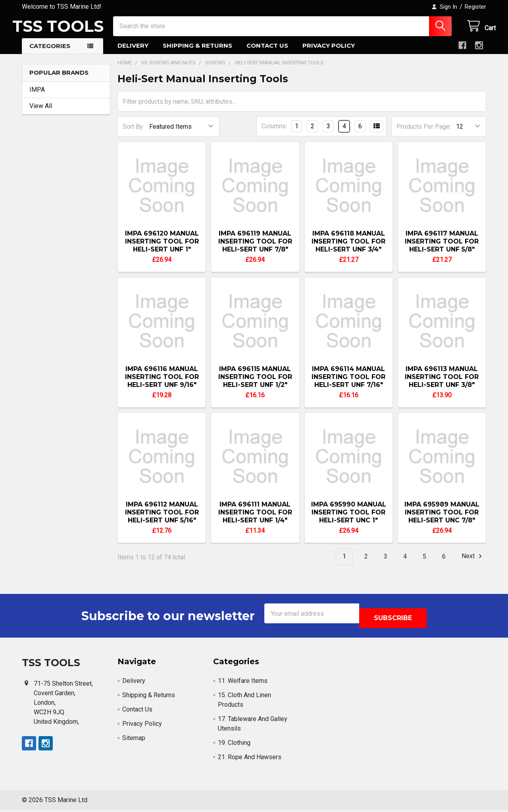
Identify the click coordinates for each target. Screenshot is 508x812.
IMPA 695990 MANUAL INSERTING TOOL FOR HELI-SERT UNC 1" (349, 519)
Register (475, 7)
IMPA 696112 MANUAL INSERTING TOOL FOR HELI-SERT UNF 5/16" (162, 519)
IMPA (37, 97)
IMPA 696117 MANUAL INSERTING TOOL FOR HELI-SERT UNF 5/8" (442, 248)
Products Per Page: (424, 134)
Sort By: (133, 134)
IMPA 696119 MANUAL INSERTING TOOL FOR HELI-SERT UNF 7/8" (255, 248)
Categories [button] (50, 53)
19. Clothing (234, 745)
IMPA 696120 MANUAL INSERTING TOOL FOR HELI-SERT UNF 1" (162, 248)
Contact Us (267, 53)
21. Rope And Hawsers (250, 759)
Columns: (274, 133)
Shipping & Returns (197, 53)
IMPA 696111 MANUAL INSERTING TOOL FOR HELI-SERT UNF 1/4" (255, 519)
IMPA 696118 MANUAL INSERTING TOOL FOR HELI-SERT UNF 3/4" (348, 248)
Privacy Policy (329, 53)
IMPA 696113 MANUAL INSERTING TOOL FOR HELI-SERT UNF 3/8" (442, 384)
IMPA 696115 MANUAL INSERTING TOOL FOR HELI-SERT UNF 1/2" (255, 384)
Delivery (133, 53)
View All (41, 113)
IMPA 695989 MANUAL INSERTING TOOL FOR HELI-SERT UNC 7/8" (442, 519)
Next (473, 563)
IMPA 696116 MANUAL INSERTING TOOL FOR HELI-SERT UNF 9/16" (162, 384)
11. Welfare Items (243, 683)
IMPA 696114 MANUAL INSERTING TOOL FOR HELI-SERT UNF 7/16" (348, 384)
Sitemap (134, 740)
